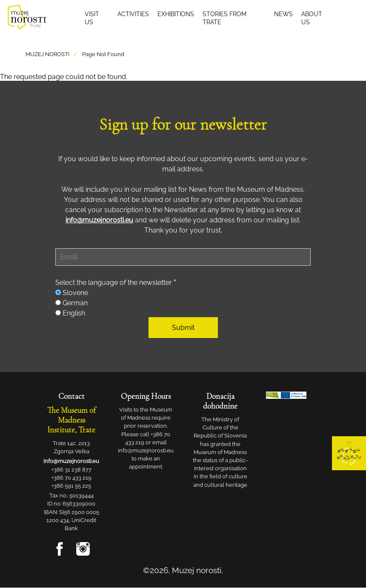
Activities (133, 14)
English (74, 313)
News (283, 14)
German (75, 303)
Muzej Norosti (47, 54)
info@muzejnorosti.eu (99, 220)
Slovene (75, 293)
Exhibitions (176, 14)
